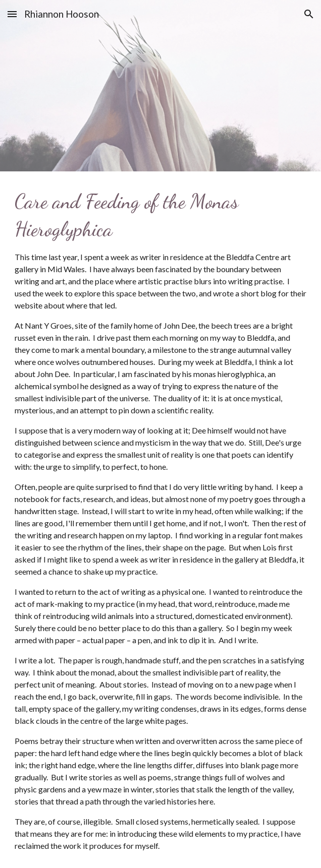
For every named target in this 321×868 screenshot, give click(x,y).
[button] (12, 14)
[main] (161, 520)
